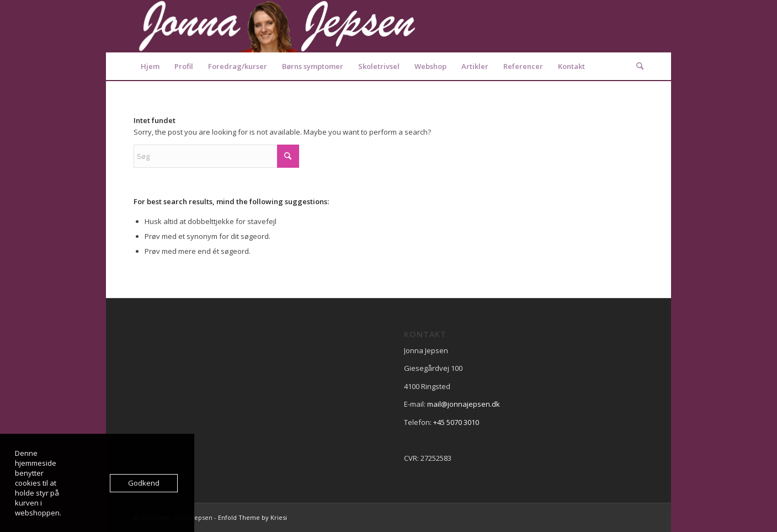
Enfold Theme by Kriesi (252, 517)
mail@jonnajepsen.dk (464, 404)
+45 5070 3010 (456, 422)
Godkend (144, 483)
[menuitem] (150, 66)
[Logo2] (277, 26)
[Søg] (636, 66)
